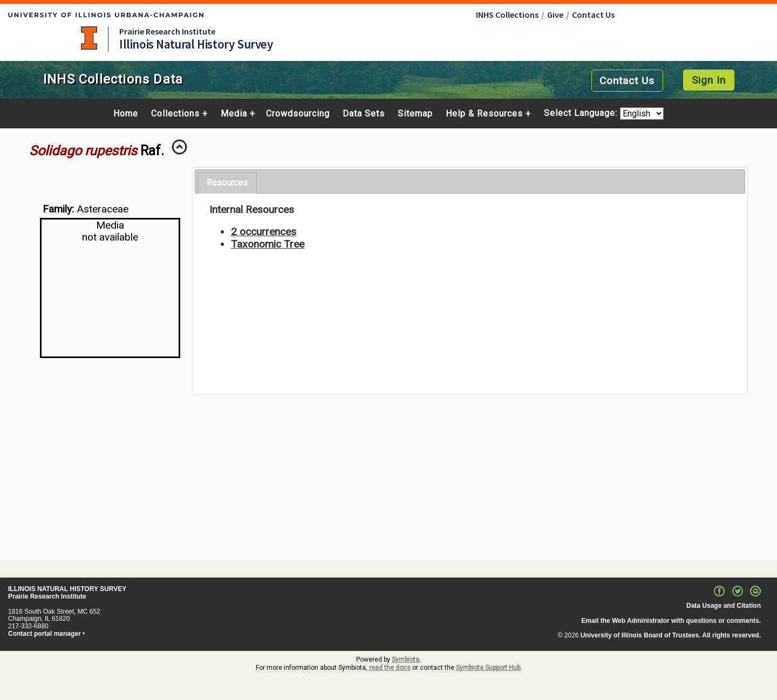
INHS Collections (507, 15)
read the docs (390, 668)
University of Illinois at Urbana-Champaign (89, 38)
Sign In (709, 80)
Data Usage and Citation (724, 606)
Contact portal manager (45, 634)
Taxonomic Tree (268, 244)
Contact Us (593, 15)
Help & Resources (484, 114)
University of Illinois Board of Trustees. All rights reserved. (671, 635)
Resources (227, 183)
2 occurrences (264, 232)
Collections (175, 114)
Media (234, 114)
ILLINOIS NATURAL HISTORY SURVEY (67, 589)
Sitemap (415, 114)
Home (126, 114)
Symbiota (405, 660)
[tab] (227, 183)
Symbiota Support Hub (488, 668)
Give (555, 15)
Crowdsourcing (298, 114)
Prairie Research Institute (167, 31)
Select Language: (582, 114)
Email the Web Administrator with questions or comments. (671, 621)
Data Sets (364, 114)
